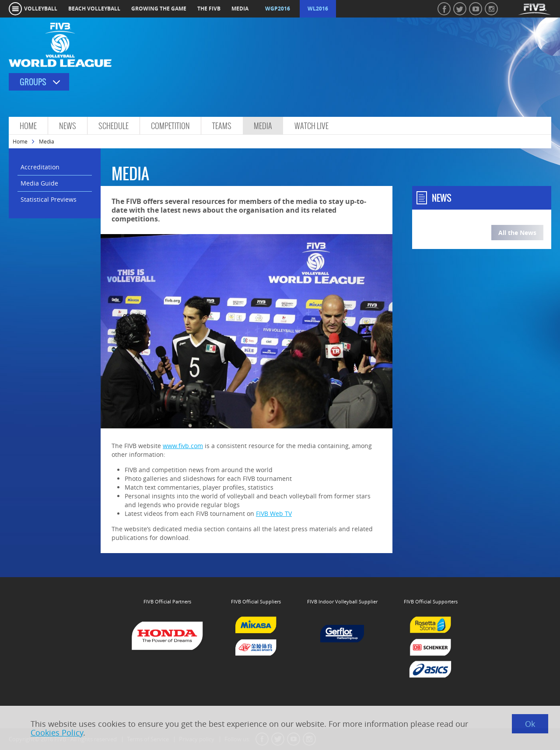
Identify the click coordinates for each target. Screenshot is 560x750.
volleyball (41, 9)
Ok (530, 724)
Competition (170, 126)
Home (28, 126)
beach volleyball (94, 9)
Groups (33, 82)
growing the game (159, 9)
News (68, 126)
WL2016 (318, 9)
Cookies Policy (57, 732)
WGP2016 (278, 9)
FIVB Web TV (274, 513)
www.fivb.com (183, 446)
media (240, 9)
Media (263, 126)
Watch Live (311, 126)
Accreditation (40, 167)
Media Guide (39, 183)
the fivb (209, 9)
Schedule (114, 126)
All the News (517, 233)
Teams (222, 126)
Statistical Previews (49, 199)
